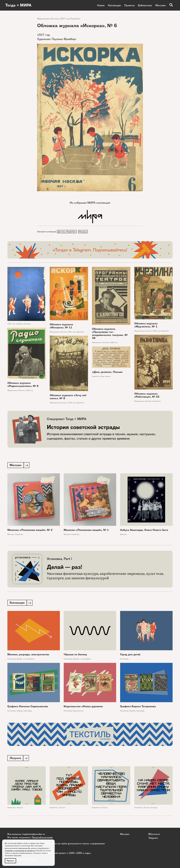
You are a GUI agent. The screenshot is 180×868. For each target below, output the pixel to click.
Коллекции (114, 5)
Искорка (83, 232)
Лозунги (20, 809)
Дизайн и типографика (26, 660)
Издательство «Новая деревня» (83, 707)
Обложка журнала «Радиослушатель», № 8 (23, 385)
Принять (10, 861)
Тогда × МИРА (19, 5)
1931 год (71, 332)
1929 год (71, 403)
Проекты (129, 5)
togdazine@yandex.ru (34, 834)
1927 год (64, 19)
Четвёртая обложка (23, 324)
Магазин (161, 5)
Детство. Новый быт (67, 232)
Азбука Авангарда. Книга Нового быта (144, 531)
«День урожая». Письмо (107, 372)
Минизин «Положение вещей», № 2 (30, 531)
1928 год (29, 391)
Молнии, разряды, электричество (28, 655)
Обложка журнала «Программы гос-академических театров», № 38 (110, 334)
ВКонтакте (154, 834)
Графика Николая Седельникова (28, 707)
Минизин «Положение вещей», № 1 (86, 531)
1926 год (114, 343)
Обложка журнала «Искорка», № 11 (61, 326)
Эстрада (154, 809)
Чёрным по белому (75, 655)
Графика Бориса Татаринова (138, 707)
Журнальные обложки (48, 19)
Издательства (78, 712)
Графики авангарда (24, 712)
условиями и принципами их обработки (20, 851)
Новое (101, 5)
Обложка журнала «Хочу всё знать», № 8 (68, 397)
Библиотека (145, 5)
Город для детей (130, 655)
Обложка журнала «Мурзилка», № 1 (146, 325)
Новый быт (75, 19)
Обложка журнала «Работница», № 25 (147, 396)
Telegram (153, 838)
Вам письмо (106, 377)
